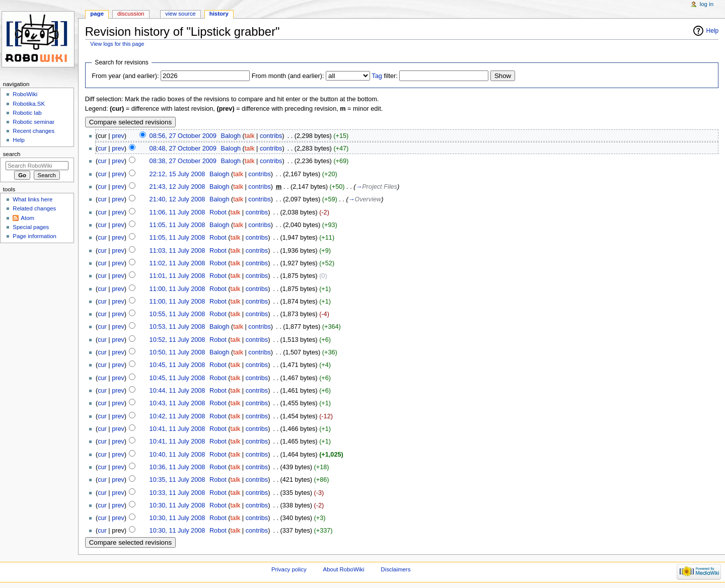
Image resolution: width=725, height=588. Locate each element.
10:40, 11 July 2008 (177, 455)
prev (118, 136)
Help (713, 31)
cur (102, 149)
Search (12, 154)
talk (250, 136)
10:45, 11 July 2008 (177, 365)
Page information (34, 236)
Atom (27, 218)
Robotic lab (27, 113)
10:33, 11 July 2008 (177, 493)
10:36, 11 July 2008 (177, 467)
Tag (377, 76)
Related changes (34, 208)
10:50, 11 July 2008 (177, 352)
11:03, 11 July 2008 (177, 251)
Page (97, 14)
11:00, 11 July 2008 (177, 289)
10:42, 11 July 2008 (177, 416)
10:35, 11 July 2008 (177, 480)
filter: (385, 76)
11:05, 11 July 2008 (177, 225)
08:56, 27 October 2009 (183, 136)
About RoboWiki (344, 569)
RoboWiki (25, 94)
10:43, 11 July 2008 (177, 403)
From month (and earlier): (288, 76)
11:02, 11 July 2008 (177, 263)
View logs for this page (117, 44)
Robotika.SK (29, 104)
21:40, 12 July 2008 (177, 199)
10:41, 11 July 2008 (177, 429)
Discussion (131, 14)
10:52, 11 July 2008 (177, 340)
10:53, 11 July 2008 (177, 327)
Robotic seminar (33, 122)
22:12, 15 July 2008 (177, 174)
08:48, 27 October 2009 (183, 149)
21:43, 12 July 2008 (177, 187)
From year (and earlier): (125, 76)
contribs (271, 136)
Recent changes (33, 131)
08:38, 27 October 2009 (183, 161)
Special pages (31, 227)
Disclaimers (395, 569)
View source (180, 14)
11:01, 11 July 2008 (177, 276)
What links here (32, 199)
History (219, 14)
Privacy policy (289, 569)
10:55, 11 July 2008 (177, 314)
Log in (707, 4)
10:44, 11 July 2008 (177, 391)
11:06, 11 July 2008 (177, 212)
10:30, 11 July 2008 (177, 505)
